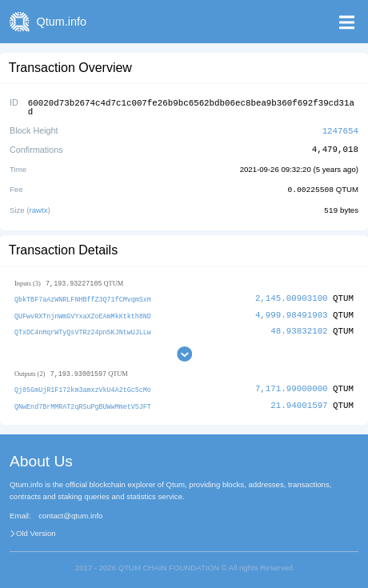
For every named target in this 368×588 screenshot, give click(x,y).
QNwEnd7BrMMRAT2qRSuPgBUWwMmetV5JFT (83, 401)
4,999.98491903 (292, 311)
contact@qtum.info (70, 511)
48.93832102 (299, 327)
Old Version (36, 529)
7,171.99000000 (292, 384)
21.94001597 (299, 400)
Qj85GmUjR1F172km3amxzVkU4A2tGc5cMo (83, 385)
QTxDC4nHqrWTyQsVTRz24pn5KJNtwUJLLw (83, 328)
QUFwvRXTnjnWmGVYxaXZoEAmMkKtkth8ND (83, 312)
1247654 (340, 128)
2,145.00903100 (292, 295)
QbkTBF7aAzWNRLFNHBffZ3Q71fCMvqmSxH (83, 296)
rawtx (39, 207)
